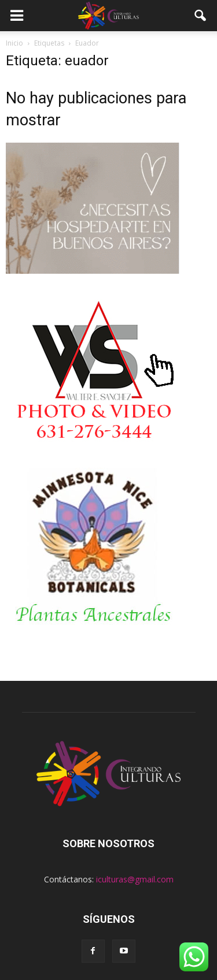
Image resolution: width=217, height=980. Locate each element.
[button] (201, 16)
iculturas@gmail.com (135, 879)
